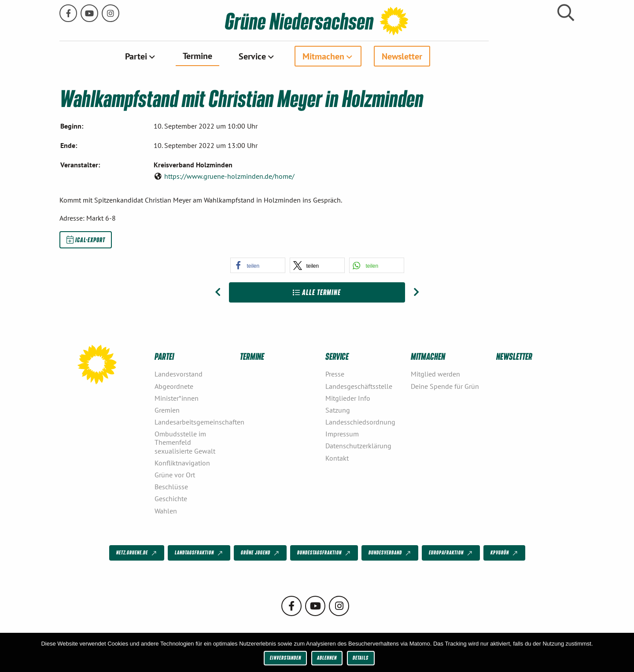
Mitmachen (366, 56)
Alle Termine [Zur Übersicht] (317, 292)
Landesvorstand (179, 374)
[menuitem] (183, 56)
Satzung (338, 410)
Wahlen (166, 510)
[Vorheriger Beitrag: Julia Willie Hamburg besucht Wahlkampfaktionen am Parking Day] (218, 292)
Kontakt (337, 458)
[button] (258, 265)
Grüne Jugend (261, 553)
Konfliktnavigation (182, 462)
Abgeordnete (174, 386)
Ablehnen (327, 658)
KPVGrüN (505, 553)
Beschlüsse (171, 486)
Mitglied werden (435, 374)
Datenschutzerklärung (358, 446)
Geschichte (171, 498)
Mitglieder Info (348, 398)
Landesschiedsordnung (360, 421)
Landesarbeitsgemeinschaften (194, 421)
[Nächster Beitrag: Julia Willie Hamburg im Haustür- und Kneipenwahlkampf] (416, 292)
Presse (335, 374)
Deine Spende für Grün (445, 386)
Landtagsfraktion (199, 553)
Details (361, 658)
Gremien (167, 410)
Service (295, 56)
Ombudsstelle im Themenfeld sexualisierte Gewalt (185, 442)
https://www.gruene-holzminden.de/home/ (229, 176)
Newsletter (445, 56)
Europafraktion (451, 553)
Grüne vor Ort (175, 474)
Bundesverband (390, 553)
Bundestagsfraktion (324, 553)
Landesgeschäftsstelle (359, 386)
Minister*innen (177, 398)
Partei (179, 56)
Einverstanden (286, 658)
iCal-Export (86, 239)
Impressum (342, 434)
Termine (240, 55)
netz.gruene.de (137, 553)
